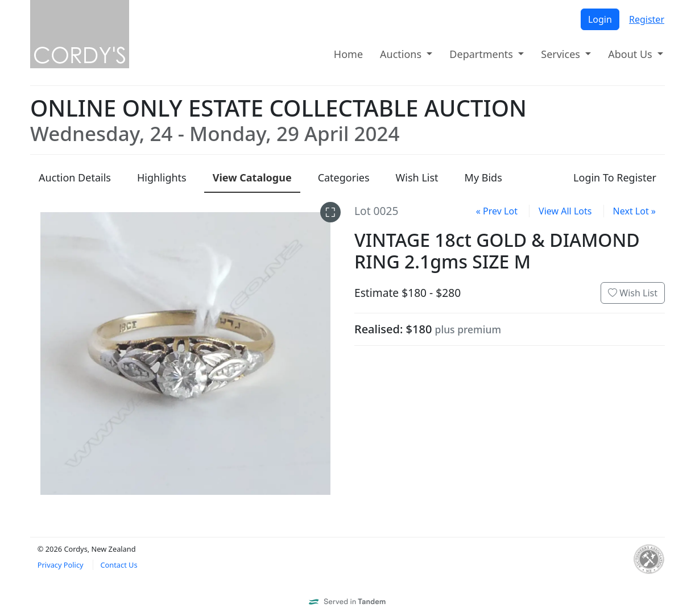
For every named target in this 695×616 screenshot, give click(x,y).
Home (348, 54)
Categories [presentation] (344, 177)
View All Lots (565, 211)
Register (647, 19)
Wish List (633, 293)
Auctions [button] (402, 54)
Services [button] (562, 54)
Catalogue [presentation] (252, 177)
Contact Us (119, 565)
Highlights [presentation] (162, 177)
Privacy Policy (61, 565)
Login (600, 19)
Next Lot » (634, 211)
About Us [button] (631, 54)
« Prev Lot (497, 211)
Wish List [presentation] (417, 177)
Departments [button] (482, 54)
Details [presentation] (75, 177)
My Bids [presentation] (483, 177)
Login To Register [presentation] (615, 177)
